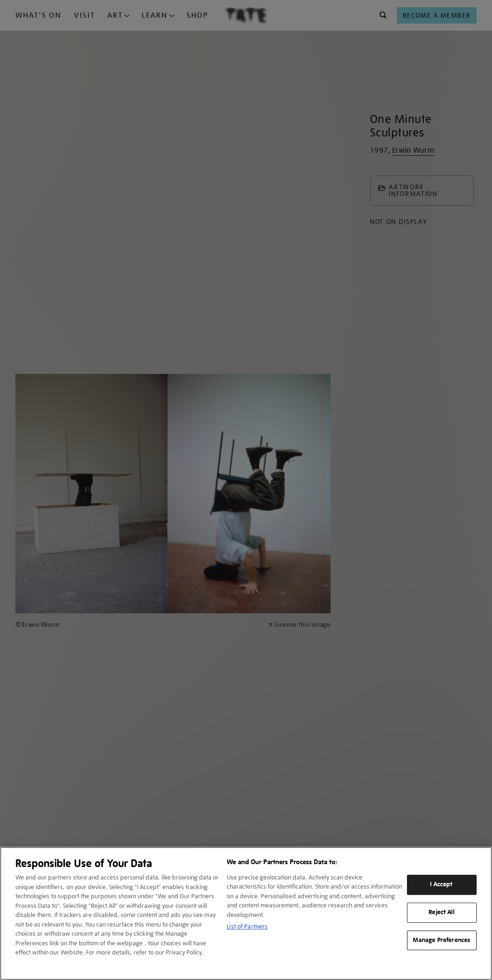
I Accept (441, 884)
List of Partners (247, 926)
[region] (246, 913)
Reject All (441, 912)
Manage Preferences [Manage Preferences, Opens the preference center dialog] (442, 940)
